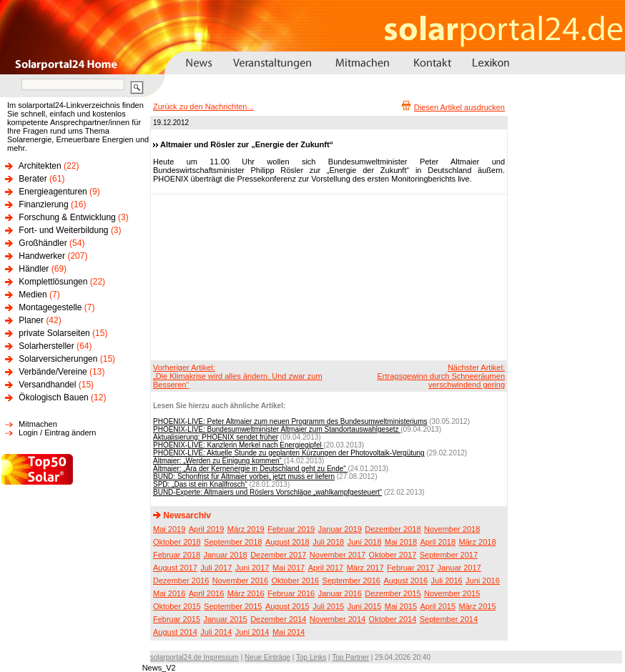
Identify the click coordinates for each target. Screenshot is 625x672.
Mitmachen (38, 424)
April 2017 (326, 568)
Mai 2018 (401, 542)
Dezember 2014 (278, 619)
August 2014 (175, 632)
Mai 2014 (289, 632)
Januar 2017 (459, 568)
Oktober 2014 (393, 619)
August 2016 (405, 580)
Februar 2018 (177, 555)
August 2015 (287, 606)
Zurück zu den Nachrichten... (203, 107)
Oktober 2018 (177, 542)
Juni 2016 (483, 580)
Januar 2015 (226, 619)
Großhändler (43, 243)
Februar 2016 (291, 593)
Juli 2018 (328, 542)
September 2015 (233, 606)
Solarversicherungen (58, 359)
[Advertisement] (231, 277)
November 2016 (240, 580)
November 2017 (338, 555)
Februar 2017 (410, 568)
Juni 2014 (252, 632)
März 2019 (246, 529)
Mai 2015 (401, 606)
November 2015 (452, 593)
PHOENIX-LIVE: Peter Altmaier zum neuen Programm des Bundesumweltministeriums (290, 421)
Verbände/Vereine (53, 372)
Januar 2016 (340, 593)
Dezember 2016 (181, 580)
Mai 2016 (169, 593)
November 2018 (452, 529)
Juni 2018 (365, 542)
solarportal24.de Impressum (195, 657)
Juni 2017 (252, 568)
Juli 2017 (216, 568)
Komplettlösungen (53, 282)
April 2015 (438, 606)
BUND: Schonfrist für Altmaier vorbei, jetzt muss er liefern (244, 476)
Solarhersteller (46, 346)
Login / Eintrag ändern (57, 433)
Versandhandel (47, 385)
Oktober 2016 (295, 580)
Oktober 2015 (177, 606)
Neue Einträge (267, 657)
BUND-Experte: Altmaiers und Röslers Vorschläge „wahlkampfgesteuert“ (267, 492)
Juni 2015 (365, 606)
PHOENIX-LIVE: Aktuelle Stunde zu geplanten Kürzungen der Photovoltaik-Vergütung (289, 453)
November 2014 (338, 619)
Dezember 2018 (393, 529)
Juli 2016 (447, 580)
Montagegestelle (50, 307)
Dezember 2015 (393, 593)
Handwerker (42, 256)
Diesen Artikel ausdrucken (459, 107)
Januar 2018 (226, 555)
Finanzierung (43, 204)
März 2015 (478, 606)
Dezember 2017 (278, 555)
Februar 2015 (177, 619)
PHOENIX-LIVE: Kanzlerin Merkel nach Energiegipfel (238, 445)
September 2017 (449, 555)
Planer (31, 320)
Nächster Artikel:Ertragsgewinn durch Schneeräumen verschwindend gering (441, 376)
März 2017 (365, 568)
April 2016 (207, 593)
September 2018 (233, 542)
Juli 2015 (328, 606)
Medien (33, 295)
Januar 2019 (340, 529)
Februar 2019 (291, 529)
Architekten (40, 166)
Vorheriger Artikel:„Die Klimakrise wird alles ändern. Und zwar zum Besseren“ (238, 376)
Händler (34, 269)
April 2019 (207, 529)
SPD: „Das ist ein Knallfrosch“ (200, 484)
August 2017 (175, 568)
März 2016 (246, 593)
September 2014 (449, 619)
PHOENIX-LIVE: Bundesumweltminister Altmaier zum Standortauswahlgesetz (277, 429)
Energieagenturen (53, 192)
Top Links (311, 657)
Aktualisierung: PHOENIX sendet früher (216, 437)
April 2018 (438, 542)
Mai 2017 (289, 568)
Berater (33, 179)
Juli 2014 (216, 632)
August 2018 (287, 542)
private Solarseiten (54, 333)
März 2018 (478, 542)
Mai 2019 (169, 529)
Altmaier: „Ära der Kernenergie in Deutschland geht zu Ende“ (250, 469)
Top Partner (350, 657)
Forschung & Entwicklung (67, 217)
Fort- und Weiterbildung (63, 230)
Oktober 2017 (393, 555)
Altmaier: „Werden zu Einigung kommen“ (218, 461)
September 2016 (351, 580)
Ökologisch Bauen (53, 397)
